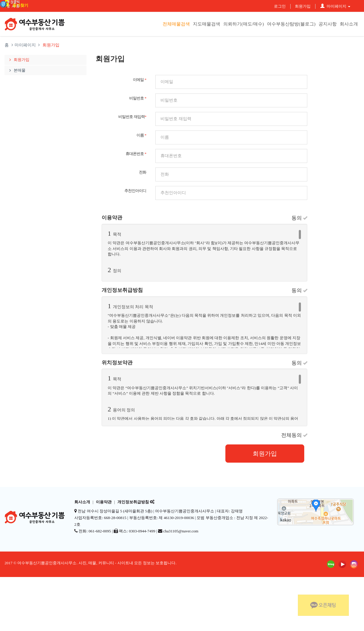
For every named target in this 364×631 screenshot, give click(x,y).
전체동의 (294, 435)
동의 (299, 218)
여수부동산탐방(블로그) (291, 24)
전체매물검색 (176, 24)
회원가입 (303, 6)
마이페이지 (335, 6)
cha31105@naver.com (181, 531)
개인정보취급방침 (133, 502)
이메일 (140, 80)
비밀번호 (138, 98)
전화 (143, 172)
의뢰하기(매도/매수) (244, 24)
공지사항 (328, 24)
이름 (141, 135)
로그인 (280, 6)
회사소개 (349, 24)
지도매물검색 (207, 24)
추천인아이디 (135, 191)
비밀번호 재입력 (132, 117)
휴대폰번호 (136, 154)
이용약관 (104, 502)
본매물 (17, 70)
